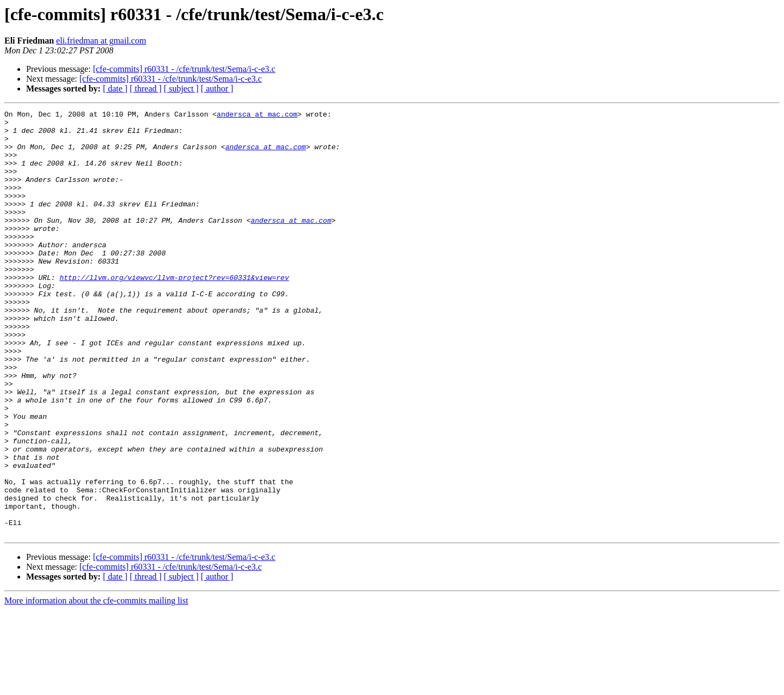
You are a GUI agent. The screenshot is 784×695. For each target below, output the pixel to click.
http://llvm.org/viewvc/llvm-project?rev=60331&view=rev (174, 312)
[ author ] (217, 89)
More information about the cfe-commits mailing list (96, 685)
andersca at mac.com (257, 115)
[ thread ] (146, 89)
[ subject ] (181, 89)
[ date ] (115, 89)
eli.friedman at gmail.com (101, 41)
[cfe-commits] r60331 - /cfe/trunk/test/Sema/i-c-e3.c (184, 69)
